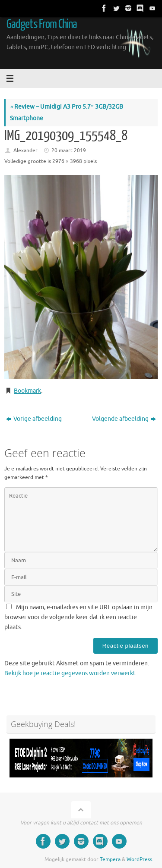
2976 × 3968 (67, 161)
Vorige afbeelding (34, 419)
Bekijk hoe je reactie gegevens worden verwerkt (70, 673)
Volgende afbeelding (124, 419)
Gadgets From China (42, 24)
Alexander (25, 150)
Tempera (110, 859)
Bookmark (27, 391)
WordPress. (140, 859)
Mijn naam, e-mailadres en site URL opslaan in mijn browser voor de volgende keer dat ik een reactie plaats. (78, 617)
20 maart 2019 (69, 150)
